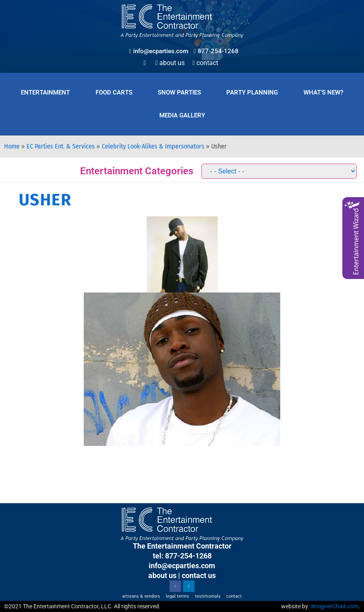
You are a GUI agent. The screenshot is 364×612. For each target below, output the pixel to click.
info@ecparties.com (182, 566)
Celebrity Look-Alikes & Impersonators (153, 146)
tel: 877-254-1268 (182, 556)
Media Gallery (182, 115)
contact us (199, 575)
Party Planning (252, 92)
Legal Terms (178, 596)
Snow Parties (179, 92)
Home (12, 146)
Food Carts (114, 92)
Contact (205, 63)
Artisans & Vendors (141, 596)
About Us (170, 63)
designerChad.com (334, 606)
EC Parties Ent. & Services (61, 146)
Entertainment (45, 92)
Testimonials (208, 596)
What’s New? (323, 92)
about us (162, 575)
